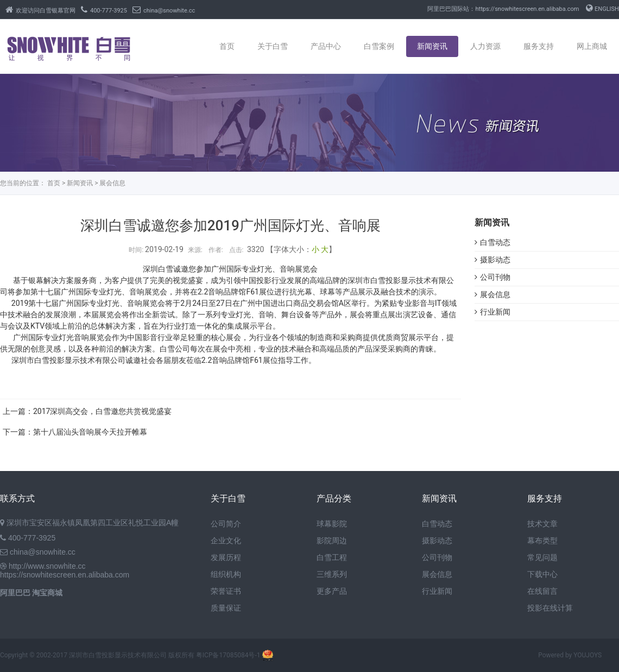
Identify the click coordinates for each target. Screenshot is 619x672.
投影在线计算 (550, 608)
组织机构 (226, 574)
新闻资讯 (432, 46)
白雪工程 (332, 557)
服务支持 (539, 46)
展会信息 (112, 183)
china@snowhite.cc (164, 11)
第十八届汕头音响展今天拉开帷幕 (90, 432)
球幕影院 (332, 524)
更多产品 (332, 591)
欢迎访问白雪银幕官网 (40, 11)
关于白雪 (273, 46)
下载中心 (542, 574)
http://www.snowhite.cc (47, 566)
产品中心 (326, 46)
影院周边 (332, 541)
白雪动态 (492, 242)
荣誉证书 (226, 591)
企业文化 (226, 541)
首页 (227, 46)
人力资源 (485, 46)
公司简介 (226, 524)
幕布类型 (542, 541)
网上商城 (592, 46)
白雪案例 (379, 46)
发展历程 (226, 557)
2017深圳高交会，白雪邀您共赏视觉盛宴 (102, 411)
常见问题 (542, 557)
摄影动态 (492, 260)
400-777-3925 (104, 11)
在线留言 (542, 591)
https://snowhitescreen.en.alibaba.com (65, 575)
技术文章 (542, 524)
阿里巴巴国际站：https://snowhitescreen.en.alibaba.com (503, 9)
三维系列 (332, 574)
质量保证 (226, 608)
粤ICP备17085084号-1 (228, 655)
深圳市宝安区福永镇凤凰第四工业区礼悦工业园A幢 (93, 523)
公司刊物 (492, 277)
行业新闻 (492, 312)
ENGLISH (602, 9)
